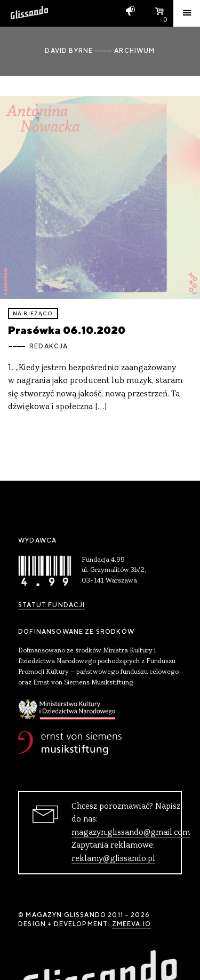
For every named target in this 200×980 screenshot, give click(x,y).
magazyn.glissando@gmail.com (131, 833)
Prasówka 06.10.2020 (67, 330)
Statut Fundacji (51, 605)
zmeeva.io (131, 924)
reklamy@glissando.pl (113, 859)
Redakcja (49, 346)
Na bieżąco (33, 313)
